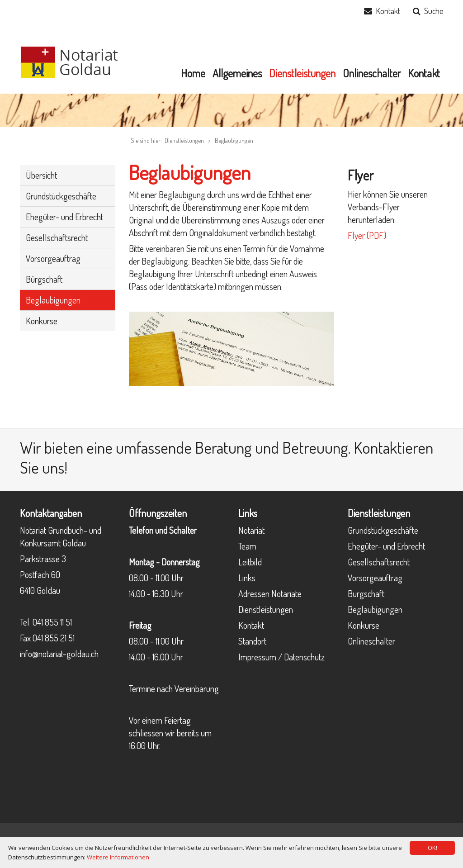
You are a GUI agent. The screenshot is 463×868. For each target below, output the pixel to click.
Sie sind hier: (146, 140)
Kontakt (388, 11)
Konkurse (364, 625)
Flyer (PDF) (367, 235)
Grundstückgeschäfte (383, 530)
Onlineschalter (371, 641)
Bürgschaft (366, 593)
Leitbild (250, 562)
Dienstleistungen (266, 609)
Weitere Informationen (118, 857)
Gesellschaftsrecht (379, 562)
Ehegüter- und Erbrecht (386, 546)
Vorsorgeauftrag (375, 578)
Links (247, 578)
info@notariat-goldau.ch (59, 654)
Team (247, 546)
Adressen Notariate (270, 593)
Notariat (251, 530)
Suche (434, 11)
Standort (252, 641)
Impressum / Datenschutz (281, 657)
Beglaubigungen (234, 140)
